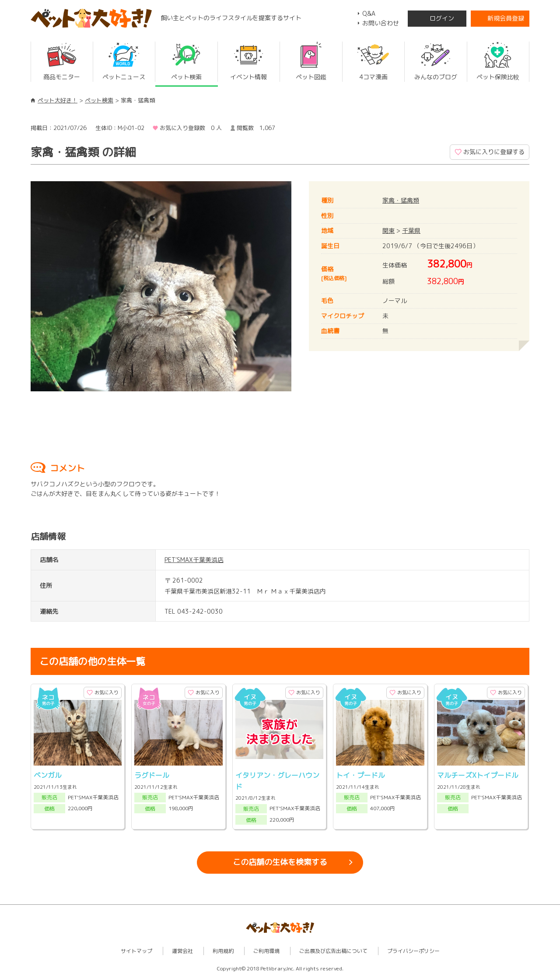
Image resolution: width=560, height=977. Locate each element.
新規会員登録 (506, 18)
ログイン (442, 18)
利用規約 (223, 951)
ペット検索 (99, 100)
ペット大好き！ (58, 100)
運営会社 (182, 951)
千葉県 (411, 230)
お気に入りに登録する (494, 152)
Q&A (369, 13)
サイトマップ (136, 951)
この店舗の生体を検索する (280, 862)
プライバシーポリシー (413, 951)
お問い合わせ (381, 23)
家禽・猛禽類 (401, 200)
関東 (388, 230)
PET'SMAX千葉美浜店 (194, 560)
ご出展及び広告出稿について (333, 951)
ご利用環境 (266, 951)
